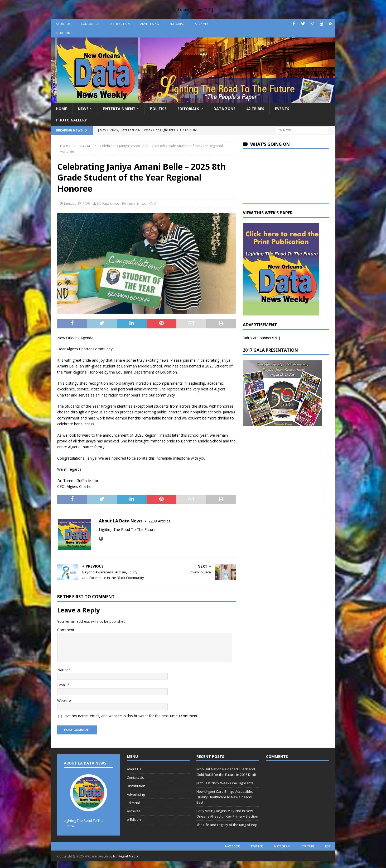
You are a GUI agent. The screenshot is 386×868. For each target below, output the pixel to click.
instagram (282, 846)
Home (61, 109)
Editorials (188, 109)
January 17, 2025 (77, 204)
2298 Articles (159, 521)
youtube (308, 846)
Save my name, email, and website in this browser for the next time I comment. (130, 716)
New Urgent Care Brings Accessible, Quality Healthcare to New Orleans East (225, 797)
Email (62, 685)
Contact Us (90, 24)
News (83, 109)
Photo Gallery (71, 120)
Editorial (177, 24)
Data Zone (225, 109)
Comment (66, 630)
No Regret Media (126, 856)
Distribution (120, 24)
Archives (202, 24)
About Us (63, 24)
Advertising (150, 24)
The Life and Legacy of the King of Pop (227, 825)
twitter (257, 846)
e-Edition (63, 33)
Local (131, 204)
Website (64, 700)
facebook (232, 846)
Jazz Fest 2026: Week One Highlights (225, 783)
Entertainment (119, 109)
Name (63, 670)
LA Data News (108, 204)
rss (328, 846)
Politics (158, 109)
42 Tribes (255, 109)
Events (282, 109)
